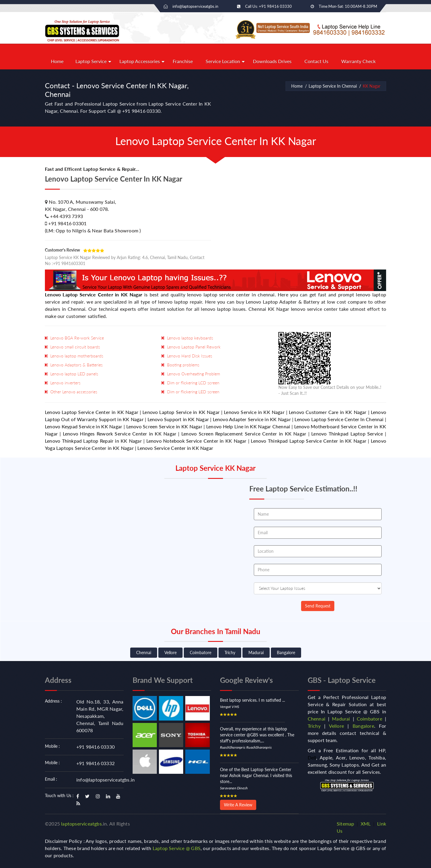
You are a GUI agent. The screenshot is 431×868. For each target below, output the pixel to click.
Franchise (183, 61)
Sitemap (345, 824)
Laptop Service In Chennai (333, 86)
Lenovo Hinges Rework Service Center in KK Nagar (120, 434)
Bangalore (286, 652)
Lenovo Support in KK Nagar (178, 419)
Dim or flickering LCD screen (193, 383)
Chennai (144, 652)
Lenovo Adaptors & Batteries (76, 365)
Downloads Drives (272, 61)
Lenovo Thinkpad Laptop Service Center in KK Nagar (309, 441)
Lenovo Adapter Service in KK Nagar (252, 419)
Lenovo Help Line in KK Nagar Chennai (248, 426)
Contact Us (316, 61)
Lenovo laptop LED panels (74, 374)
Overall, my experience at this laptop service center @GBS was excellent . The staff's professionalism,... (257, 735)
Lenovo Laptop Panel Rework (194, 347)
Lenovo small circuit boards (75, 347)
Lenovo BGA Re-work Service (77, 338)
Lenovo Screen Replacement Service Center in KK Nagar (244, 434)
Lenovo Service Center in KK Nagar (175, 448)
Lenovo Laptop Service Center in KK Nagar (94, 294)
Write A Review (238, 805)
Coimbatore (201, 652)
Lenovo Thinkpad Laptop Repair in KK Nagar (93, 441)
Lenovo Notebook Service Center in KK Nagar (196, 441)
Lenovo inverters (65, 383)
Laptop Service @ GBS (177, 848)
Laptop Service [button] (91, 61)
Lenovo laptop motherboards (77, 356)
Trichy (230, 652)
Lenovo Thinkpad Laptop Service (347, 434)
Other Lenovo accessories (74, 392)
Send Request (318, 606)
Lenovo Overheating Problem (194, 374)
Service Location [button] (223, 61)
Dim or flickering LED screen (193, 392)
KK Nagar (372, 86)
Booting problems (183, 365)
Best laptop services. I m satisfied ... (252, 700)
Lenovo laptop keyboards (190, 338)
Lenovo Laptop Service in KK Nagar (181, 412)
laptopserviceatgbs (81, 824)
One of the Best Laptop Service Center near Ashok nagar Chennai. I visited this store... (256, 775)
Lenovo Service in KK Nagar (254, 412)
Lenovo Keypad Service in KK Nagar (84, 426)
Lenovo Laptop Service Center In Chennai (339, 419)
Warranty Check (358, 61)
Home (57, 61)
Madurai (256, 652)
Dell (312, 757)
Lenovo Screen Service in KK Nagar (164, 426)
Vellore (170, 652)
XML (366, 824)
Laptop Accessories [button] (140, 61)
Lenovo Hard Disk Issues (190, 356)
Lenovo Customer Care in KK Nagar (328, 412)
